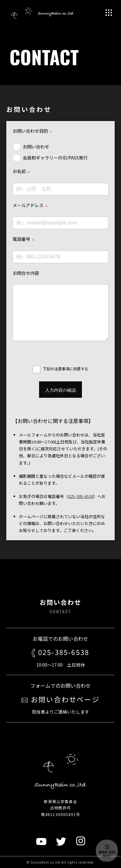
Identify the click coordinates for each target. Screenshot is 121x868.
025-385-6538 (81, 496)
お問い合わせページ (60, 699)
